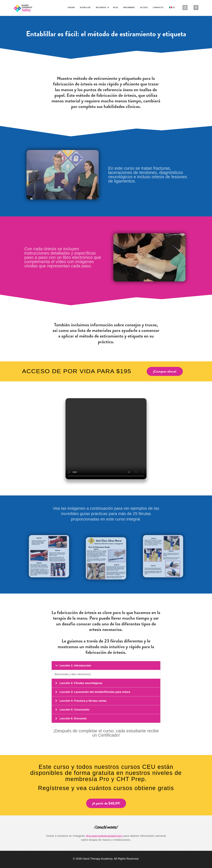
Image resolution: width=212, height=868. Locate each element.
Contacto (158, 8)
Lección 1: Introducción (75, 666)
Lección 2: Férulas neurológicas (81, 683)
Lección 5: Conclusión (74, 710)
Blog (116, 8)
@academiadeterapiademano (104, 836)
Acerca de (85, 8)
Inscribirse (129, 8)
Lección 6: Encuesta (73, 718)
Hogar (71, 8)
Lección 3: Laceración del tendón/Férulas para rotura (95, 692)
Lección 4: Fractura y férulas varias (83, 701)
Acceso (144, 8)
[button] (108, 8)
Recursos (101, 8)
